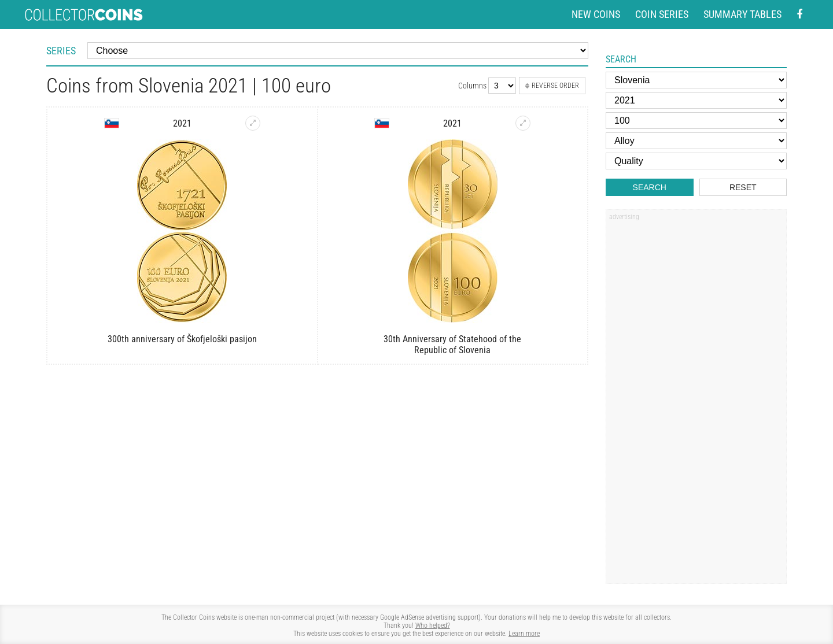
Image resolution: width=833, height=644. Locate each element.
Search (650, 187)
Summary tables (742, 14)
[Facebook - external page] (799, 15)
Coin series (662, 14)
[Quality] (696, 161)
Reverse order (552, 86)
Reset (743, 187)
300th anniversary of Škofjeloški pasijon (182, 339)
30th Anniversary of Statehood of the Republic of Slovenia (452, 345)
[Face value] (696, 121)
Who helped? (433, 626)
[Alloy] (696, 141)
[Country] (696, 80)
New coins (596, 14)
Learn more (524, 634)
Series (61, 51)
